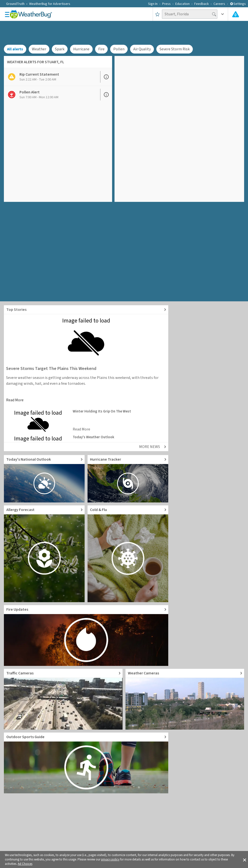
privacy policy (110, 859)
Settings (238, 4)
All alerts (15, 49)
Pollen (119, 49)
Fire (101, 49)
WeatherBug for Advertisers (50, 4)
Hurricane (81, 49)
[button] (245, 859)
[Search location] (190, 14)
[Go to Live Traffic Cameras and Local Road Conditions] (63, 699)
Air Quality (142, 49)
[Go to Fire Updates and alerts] (86, 635)
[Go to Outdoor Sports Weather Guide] (86, 763)
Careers (219, 4)
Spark (60, 49)
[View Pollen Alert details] (52, 95)
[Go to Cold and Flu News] (128, 554)
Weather (39, 49)
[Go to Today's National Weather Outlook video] (44, 479)
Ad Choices (25, 864)
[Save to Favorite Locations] (157, 14)
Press (166, 4)
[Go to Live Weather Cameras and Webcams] (185, 699)
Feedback (202, 4)
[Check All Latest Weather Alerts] (236, 14)
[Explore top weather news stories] (86, 310)
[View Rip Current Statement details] (52, 77)
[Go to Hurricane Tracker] (128, 479)
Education (182, 4)
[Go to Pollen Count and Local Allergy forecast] (44, 554)
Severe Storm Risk (175, 49)
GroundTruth (15, 4)
